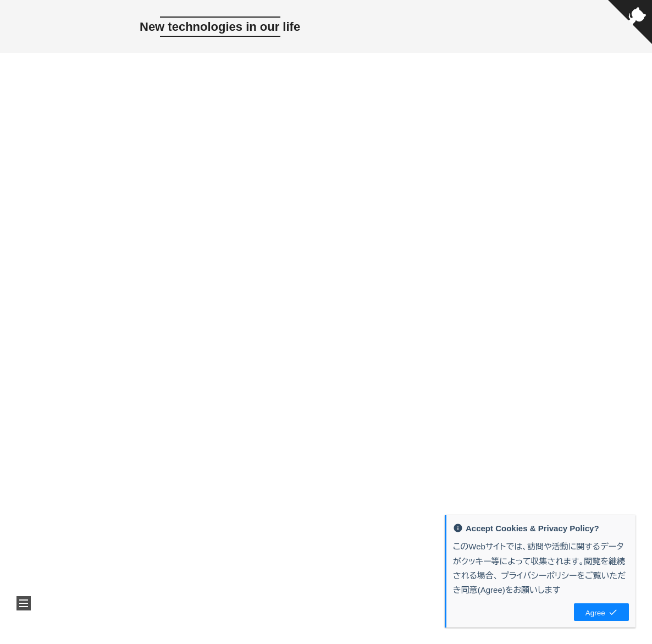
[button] (24, 603)
